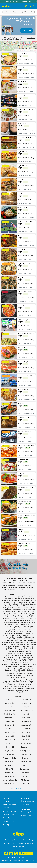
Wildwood (8, 688)
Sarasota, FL (26, 758)
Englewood (10, 615)
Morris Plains (7, 643)
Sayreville (32, 665)
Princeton (22, 659)
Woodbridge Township (14, 690)
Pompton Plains (10, 659)
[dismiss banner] (34, 18)
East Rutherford (10, 611)
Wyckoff (19, 692)
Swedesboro (18, 674)
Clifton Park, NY (9, 740)
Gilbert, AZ (9, 769)
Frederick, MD (9, 765)
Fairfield (29, 615)
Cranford (17, 608)
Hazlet (32, 622)
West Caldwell (13, 685)
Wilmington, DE (26, 780)
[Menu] (3, 6)
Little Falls (18, 632)
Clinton (31, 606)
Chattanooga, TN (9, 732)
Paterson (27, 654)
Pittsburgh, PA (26, 743)
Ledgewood (10, 630)
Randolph (13, 661)
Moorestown (28, 641)
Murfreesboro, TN (26, 725)
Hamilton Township (10, 622)
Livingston (28, 632)
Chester (15, 604)
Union (24, 677)
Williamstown (18, 688)
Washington (7, 683)
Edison (31, 611)
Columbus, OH (9, 747)
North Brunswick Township (23, 646)
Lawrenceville (27, 628)
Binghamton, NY (9, 710)
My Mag (6, 825)
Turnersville (16, 677)
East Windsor (22, 611)
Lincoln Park (20, 630)
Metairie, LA (26, 718)
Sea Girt (21, 666)
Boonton (6, 601)
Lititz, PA (26, 707)
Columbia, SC (9, 743)
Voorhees (7, 681)
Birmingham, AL (9, 714)
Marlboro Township (11, 635)
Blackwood (8, 599)
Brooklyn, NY (9, 721)
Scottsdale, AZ (26, 762)
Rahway (30, 659)
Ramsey (5, 661)
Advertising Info (26, 812)
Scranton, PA (26, 765)
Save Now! (27, 31)
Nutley (16, 648)
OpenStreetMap (26, 50)
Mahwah (18, 633)
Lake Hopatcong (27, 626)
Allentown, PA (9, 703)
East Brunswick (17, 610)
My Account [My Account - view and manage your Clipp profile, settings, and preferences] (7, 801)
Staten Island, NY (26, 769)
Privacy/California (17, 843)
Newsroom (18, 840)
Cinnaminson (9, 606)
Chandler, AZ (9, 725)
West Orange (10, 687)
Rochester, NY (26, 747)
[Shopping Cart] (34, 6)
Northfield (8, 648)
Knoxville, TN (26, 699)
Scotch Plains (11, 666)
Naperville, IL (26, 729)
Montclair (31, 639)
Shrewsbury (8, 668)
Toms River (9, 676)
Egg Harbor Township (12, 613)
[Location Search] (27, 12)
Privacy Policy (28, 840)
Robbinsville (14, 663)
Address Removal (19, 847)
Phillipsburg (9, 657)
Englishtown (20, 615)
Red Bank (22, 661)
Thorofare (28, 674)
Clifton (24, 606)
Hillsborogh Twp (11, 624)
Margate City (28, 633)
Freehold (29, 617)
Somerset (7, 670)
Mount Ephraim (30, 643)
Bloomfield (18, 599)
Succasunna (28, 672)
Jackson (29, 624)
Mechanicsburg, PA (26, 710)
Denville (33, 608)
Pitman (18, 657)
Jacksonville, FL (9, 784)
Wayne (33, 683)
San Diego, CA (26, 754)
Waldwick (31, 681)
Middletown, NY (26, 721)
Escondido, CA (9, 754)
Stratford (18, 672)
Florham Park (19, 617)
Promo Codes (8, 818)
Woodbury (28, 690)
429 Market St (13, 595)
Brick (20, 601)
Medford (31, 635)
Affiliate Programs (27, 815)
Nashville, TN (26, 732)
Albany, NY (9, 699)
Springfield (30, 670)
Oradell (31, 650)
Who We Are (8, 840)
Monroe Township (19, 639)
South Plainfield (18, 670)
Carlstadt (30, 602)
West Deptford (25, 685)
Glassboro (9, 621)
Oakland (23, 648)
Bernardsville (29, 597)
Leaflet (17, 50)
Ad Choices (29, 843)
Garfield (14, 619)
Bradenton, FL (9, 718)
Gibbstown (32, 619)
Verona (29, 679)
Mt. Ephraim (31, 644)
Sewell (29, 666)
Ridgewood (31, 661)
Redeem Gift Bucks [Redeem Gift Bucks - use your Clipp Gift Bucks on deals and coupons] (9, 804)
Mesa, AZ (26, 714)
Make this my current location (12, 40)
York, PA (26, 784)
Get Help (6, 815)
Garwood (22, 619)
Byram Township (10, 602)
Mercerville (9, 637)
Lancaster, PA (26, 703)
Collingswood (7, 608)
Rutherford (23, 665)
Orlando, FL (26, 736)
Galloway (6, 619)
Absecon (24, 595)
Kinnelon (16, 626)
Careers (7, 843)
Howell (22, 624)
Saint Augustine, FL (26, 751)
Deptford (7, 610)
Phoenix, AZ (26, 740)
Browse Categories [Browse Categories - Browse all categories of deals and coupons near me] (27, 801)
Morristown (18, 643)
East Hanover (30, 610)
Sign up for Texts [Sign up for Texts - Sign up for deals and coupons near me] (9, 821)
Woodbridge (30, 688)
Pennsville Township (13, 655)
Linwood (10, 632)
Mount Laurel (8, 644)
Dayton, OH (9, 751)
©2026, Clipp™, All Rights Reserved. (17, 857)
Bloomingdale (29, 599)
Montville (18, 641)
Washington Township (21, 683)
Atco (31, 595)
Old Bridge (22, 650)
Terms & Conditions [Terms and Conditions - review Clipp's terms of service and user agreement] (10, 811)
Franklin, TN (9, 762)
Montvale (9, 641)
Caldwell (21, 602)
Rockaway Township (10, 665)
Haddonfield (19, 621)
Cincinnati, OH (9, 736)
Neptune (9, 646)
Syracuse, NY (26, 773)
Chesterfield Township (28, 604)
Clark (17, 606)
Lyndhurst (9, 633)
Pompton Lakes (28, 657)
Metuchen (19, 637)
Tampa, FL (26, 776)
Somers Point (29, 668)
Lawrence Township (13, 628)
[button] (30, 6)
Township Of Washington (24, 676)
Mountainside (19, 644)
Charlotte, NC (9, 729)
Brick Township (30, 601)
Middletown (29, 637)
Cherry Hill (6, 604)
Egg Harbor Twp (27, 613)
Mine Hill (7, 639)
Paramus (11, 652)
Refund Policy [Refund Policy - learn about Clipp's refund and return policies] (8, 808)
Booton (14, 601)
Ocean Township (10, 650)
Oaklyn (31, 648)
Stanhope (9, 672)
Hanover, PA (9, 773)
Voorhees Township (19, 681)
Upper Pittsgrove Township (15, 679)
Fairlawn (9, 617)
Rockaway (24, 663)
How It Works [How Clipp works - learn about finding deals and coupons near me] (26, 804)
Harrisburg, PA (9, 776)
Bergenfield (19, 597)
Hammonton (23, 622)
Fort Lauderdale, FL (9, 758)
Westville (20, 687)
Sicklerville (18, 668)
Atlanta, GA (9, 707)
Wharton (29, 687)
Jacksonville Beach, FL (9, 780)
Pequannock (27, 655)
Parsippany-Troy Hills (23, 652)
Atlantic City (8, 597)
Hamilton (29, 621)
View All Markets (19, 789)
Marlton (23, 635)
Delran (25, 608)
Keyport (8, 626)
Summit (9, 674)
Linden (29, 630)
